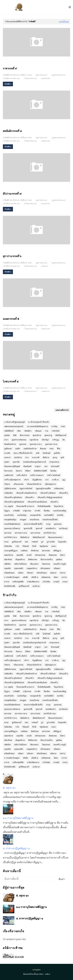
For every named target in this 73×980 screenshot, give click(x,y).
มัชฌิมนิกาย (25, 537)
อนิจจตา (30, 573)
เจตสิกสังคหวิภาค (30, 449)
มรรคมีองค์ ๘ (51, 528)
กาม (47, 431)
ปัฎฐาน (7, 511)
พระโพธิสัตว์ (49, 515)
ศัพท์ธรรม (35, 551)
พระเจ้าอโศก (9, 515)
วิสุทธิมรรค (44, 546)
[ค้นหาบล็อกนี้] (28, 879)
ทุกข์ (62, 457)
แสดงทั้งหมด (64, 21)
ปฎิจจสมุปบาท (50, 484)
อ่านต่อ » (8, 84)
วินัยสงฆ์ (26, 546)
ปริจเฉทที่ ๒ (63, 493)
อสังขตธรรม (46, 577)
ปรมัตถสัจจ (8, 493)
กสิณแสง (38, 431)
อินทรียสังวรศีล (10, 586)
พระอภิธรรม (34, 520)
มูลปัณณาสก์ (17, 542)
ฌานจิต (7, 453)
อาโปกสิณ (46, 582)
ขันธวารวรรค (25, 435)
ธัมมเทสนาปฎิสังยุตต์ (12, 466)
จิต (64, 440)
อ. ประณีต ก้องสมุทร (12, 577)
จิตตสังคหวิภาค (10, 444)
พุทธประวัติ (28, 528)
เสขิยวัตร (7, 564)
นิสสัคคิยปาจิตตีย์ (40, 471)
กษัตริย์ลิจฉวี (9, 431)
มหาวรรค (8, 533)
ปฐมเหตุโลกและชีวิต (43, 488)
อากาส (7, 582)
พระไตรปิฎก (22, 515)
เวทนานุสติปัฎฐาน (11, 551)
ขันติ (15, 435)
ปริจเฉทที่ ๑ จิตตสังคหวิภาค (27, 493)
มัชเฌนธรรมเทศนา (55, 537)
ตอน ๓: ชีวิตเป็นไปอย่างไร (23, 453)
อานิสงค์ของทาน (33, 582)
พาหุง (48, 524)
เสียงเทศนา (34, 564)
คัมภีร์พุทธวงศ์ (61, 435)
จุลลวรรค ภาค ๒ (51, 444)
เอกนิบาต (36, 586)
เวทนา (54, 546)
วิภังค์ (34, 546)
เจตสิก (18, 449)
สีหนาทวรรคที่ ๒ (47, 559)
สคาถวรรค (46, 551)
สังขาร (62, 555)
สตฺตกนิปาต (9, 555)
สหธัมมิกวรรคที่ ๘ (12, 131)
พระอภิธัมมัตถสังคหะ (12, 524)
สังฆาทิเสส (8, 559)
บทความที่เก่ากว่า (62, 410)
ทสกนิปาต (18, 457)
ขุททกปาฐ (48, 435)
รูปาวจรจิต (51, 542)
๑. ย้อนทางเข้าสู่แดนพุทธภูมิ (15, 422)
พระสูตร (23, 520)
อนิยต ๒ (53, 573)
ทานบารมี (36, 457)
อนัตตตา (57, 568)
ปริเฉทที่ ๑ (54, 502)
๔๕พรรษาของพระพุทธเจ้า (14, 426)
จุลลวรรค (23, 444)
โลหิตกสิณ (8, 546)
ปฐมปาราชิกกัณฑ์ (26, 488)
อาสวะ (65, 582)
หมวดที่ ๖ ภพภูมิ (60, 564)
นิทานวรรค (8, 471)
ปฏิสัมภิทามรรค (10, 488)
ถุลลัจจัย (57, 453)
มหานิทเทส (63, 528)
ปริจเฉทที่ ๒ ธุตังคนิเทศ (13, 497)
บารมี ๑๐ (55, 480)
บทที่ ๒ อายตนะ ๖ (37, 475)
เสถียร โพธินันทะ (20, 564)
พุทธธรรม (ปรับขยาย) (12, 528)
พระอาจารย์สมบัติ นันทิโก (33, 524)
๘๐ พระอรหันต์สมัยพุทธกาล (37, 426)
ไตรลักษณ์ (47, 453)
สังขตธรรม (53, 555)
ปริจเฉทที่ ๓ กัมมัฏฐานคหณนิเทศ (50, 497)
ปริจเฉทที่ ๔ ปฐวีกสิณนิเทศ (14, 502)
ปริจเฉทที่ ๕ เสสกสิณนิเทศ (37, 502)
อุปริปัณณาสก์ (24, 586)
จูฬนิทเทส (8, 449)
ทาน (27, 457)
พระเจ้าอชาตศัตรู (60, 511)
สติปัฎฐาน (57, 551)
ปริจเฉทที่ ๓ (30, 497)
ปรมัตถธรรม (59, 488)
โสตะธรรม (46, 564)
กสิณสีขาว (28, 431)
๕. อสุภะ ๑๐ (9, 788)
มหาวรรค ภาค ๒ (21, 533)
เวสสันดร (24, 551)
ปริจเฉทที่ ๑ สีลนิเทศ (48, 493)
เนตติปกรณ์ (9, 475)
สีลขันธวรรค (33, 559)
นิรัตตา (28, 471)
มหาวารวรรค (35, 533)
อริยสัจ (25, 577)
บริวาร (26, 480)
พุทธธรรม (58, 524)
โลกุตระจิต (62, 542)
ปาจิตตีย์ (16, 511)
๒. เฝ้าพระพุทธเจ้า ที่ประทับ (39, 422)
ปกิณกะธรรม (18, 484)
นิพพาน (19, 471)
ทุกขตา (7, 462)
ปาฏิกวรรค (27, 511)
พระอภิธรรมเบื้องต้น (50, 520)
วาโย (17, 546)
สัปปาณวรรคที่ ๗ (12, 194)
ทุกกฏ (55, 457)
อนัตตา (21, 573)
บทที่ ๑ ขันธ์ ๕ (22, 475)
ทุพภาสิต (16, 462)
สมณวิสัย (20, 555)
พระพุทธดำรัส (35, 515)
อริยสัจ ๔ (35, 577)
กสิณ (19, 431)
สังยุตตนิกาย (20, 559)
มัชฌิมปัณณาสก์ (39, 537)
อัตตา (56, 577)
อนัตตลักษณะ (9, 573)
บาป (47, 480)
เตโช (38, 453)
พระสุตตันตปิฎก (10, 520)
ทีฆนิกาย (46, 457)
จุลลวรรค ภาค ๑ (36, 444)
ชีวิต (59, 449)
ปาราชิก (37, 511)
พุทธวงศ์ (39, 528)
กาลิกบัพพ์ (56, 431)
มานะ (6, 542)
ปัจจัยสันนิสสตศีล (44, 506)
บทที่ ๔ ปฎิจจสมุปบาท (12, 480)
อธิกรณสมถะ (45, 568)
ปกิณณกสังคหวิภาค (34, 484)
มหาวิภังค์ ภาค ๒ (11, 537)
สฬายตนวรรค (40, 555)
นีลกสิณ (53, 471)
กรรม (63, 426)
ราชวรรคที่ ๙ (10, 68)
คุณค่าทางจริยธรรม (19, 440)
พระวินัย (60, 515)
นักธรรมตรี (55, 466)
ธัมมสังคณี (27, 466)
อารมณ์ (56, 582)
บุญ (64, 480)
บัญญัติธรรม (37, 480)
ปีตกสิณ (47, 511)
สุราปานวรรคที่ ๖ (12, 256)
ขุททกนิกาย (37, 435)
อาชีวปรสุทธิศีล (18, 582)
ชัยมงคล (43, 449)
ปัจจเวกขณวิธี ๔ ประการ (25, 506)
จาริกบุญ (56, 440)
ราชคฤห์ (35, 542)
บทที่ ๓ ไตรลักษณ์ (54, 475)
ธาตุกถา (38, 466)
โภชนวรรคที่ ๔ (11, 381)
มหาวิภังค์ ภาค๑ (50, 533)
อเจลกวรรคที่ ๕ (11, 319)
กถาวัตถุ (54, 426)
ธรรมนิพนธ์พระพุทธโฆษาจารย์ (34, 462)
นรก (46, 466)
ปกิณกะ (7, 484)
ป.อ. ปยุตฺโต (9, 506)
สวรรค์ (29, 555)
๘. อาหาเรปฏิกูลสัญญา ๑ (16, 848)
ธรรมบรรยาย (54, 462)
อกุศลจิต (7, 568)
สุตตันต (59, 559)
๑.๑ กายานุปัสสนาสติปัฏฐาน (18, 818)
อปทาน (63, 573)
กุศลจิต (7, 435)
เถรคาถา (7, 457)
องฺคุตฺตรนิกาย (32, 568)
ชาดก (52, 449)
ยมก (27, 542)
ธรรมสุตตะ (37, 970)
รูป (42, 542)
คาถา (6, 440)
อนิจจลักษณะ (42, 573)
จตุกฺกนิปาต (34, 440)
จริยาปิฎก (45, 440)
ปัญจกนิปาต (59, 506)
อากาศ (64, 577)
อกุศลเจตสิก (19, 568)
